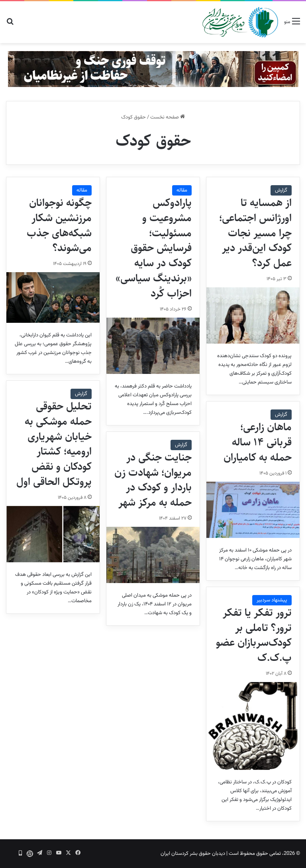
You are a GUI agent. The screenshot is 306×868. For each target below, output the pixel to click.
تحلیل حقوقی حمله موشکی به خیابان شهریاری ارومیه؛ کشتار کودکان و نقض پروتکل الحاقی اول (54, 444)
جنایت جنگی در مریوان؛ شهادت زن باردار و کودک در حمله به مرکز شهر (153, 480)
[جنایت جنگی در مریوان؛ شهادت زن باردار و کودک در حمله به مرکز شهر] (153, 555)
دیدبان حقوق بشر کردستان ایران (193, 854)
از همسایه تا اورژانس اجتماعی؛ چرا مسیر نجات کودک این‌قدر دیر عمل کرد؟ (255, 233)
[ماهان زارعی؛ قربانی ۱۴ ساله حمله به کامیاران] (253, 510)
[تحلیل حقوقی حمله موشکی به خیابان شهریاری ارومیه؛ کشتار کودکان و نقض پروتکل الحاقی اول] (53, 534)
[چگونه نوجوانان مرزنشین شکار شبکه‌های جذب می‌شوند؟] (53, 298)
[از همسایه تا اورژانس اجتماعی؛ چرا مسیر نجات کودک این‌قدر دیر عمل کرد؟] (253, 315)
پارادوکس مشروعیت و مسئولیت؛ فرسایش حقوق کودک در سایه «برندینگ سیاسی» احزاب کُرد (154, 248)
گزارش (281, 190)
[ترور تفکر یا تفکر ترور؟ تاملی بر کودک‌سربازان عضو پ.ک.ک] (253, 726)
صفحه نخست (168, 117)
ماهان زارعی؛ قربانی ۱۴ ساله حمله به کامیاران (258, 442)
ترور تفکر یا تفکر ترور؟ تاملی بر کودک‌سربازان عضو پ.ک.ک (254, 635)
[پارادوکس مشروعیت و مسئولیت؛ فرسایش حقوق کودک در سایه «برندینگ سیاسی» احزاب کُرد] (153, 346)
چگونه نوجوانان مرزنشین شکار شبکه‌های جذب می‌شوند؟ (59, 225)
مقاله (182, 190)
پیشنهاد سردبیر (272, 600)
